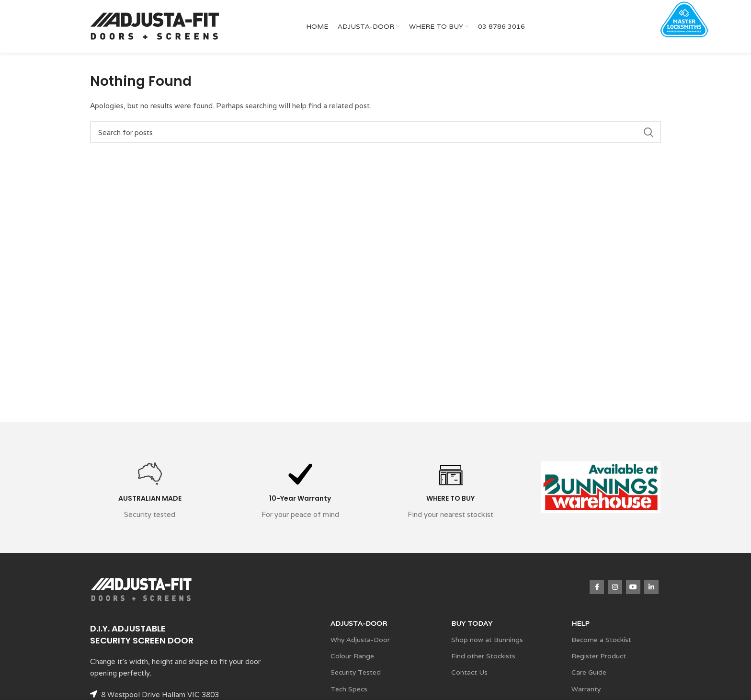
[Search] (375, 132)
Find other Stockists (483, 656)
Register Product (599, 656)
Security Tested (356, 672)
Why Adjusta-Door (360, 640)
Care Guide (589, 672)
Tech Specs (349, 689)
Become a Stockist (601, 640)
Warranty (586, 689)
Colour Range (352, 656)
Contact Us (469, 672)
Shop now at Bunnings (487, 640)
